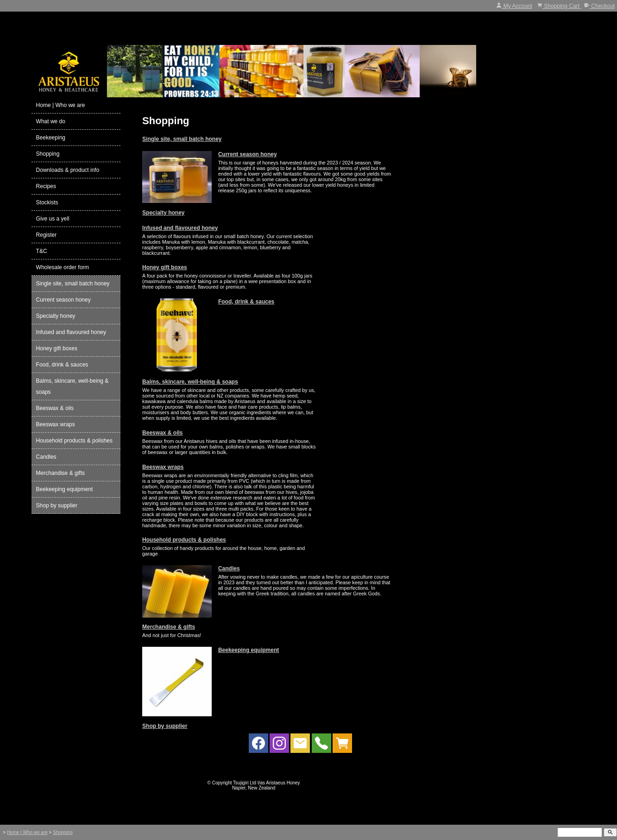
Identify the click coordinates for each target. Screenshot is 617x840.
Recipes (46, 186)
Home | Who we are (61, 105)
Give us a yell (53, 219)
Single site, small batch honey (182, 139)
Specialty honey (163, 213)
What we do (51, 121)
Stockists (47, 202)
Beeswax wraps (163, 467)
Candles (229, 568)
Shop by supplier (165, 726)
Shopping (48, 154)
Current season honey (248, 154)
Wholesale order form (63, 267)
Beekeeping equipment (249, 650)
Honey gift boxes (165, 267)
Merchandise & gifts (169, 627)
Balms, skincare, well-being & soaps (190, 382)
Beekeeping (51, 138)
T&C (42, 251)
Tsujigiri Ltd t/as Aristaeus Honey (267, 783)
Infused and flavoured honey (180, 228)
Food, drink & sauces (246, 302)
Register (47, 235)
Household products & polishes (184, 540)
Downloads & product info (68, 170)
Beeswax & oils (162, 433)
